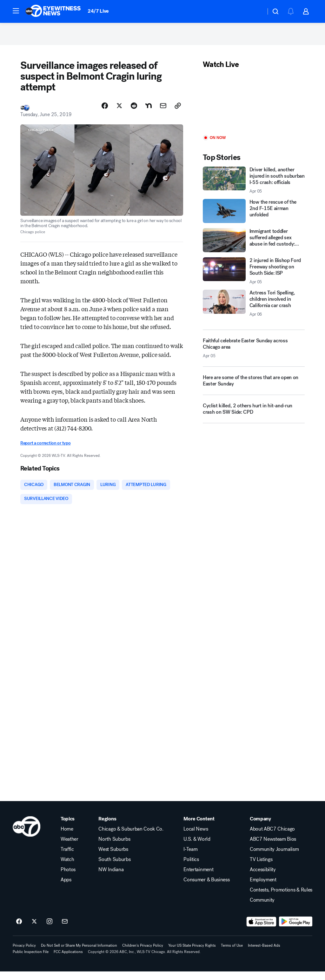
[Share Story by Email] (163, 112)
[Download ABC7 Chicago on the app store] (262, 930)
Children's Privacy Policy (143, 954)
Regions (107, 827)
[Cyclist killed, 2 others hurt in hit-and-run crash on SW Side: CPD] (254, 418)
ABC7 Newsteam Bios (273, 848)
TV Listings (261, 868)
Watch (67, 868)
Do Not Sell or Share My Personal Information (79, 954)
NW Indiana (111, 878)
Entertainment (198, 878)
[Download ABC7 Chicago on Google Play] (296, 930)
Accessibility (263, 878)
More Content (199, 827)
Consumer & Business (206, 888)
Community (262, 909)
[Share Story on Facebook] (105, 112)
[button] (16, 11)
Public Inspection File (31, 960)
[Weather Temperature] (256, 11)
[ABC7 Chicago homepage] (53, 11)
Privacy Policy (24, 954)
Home (67, 838)
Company (260, 827)
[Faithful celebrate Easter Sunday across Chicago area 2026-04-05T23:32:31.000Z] (254, 354)
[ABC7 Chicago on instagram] (50, 930)
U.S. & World (197, 848)
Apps (66, 888)
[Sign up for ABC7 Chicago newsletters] (65, 930)
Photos (68, 878)
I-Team (190, 858)
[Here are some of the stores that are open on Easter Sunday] (254, 390)
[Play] (254, 109)
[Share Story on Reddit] (134, 112)
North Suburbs (114, 848)
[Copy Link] (178, 112)
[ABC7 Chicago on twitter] (34, 930)
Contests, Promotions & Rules (281, 898)
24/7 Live (98, 11)
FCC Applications (68, 960)
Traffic (67, 858)
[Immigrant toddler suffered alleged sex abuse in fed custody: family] (254, 247)
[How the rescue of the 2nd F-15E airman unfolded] (254, 217)
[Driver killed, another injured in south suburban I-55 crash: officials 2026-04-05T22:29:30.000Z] (254, 187)
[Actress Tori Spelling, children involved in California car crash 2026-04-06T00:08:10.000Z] (254, 310)
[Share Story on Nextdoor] (149, 112)
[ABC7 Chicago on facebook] (19, 930)
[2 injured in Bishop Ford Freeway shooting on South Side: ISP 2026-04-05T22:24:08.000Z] (254, 277)
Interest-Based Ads (264, 954)
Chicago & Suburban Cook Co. (131, 838)
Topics (68, 827)
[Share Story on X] (119, 112)
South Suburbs (114, 868)
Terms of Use (232, 954)
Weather (70, 848)
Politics (191, 868)
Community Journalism (274, 858)
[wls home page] (27, 835)
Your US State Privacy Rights (192, 954)
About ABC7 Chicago (272, 838)
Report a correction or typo (45, 449)
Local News (196, 838)
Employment (263, 888)
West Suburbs (113, 858)
